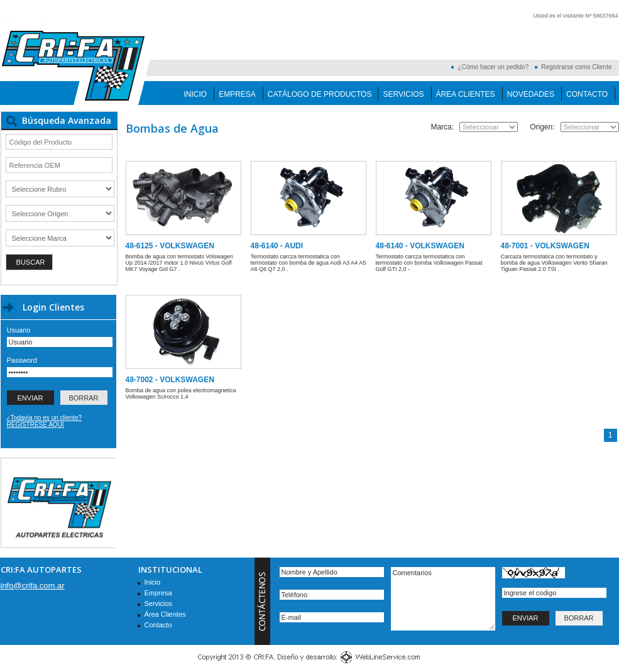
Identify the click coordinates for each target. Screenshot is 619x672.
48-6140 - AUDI (277, 246)
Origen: (542, 127)
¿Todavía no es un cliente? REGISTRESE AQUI (45, 421)
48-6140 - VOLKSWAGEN (420, 246)
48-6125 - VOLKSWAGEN (170, 246)
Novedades (531, 94)
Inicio (196, 94)
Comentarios (443, 599)
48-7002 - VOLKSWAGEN (170, 380)
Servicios (403, 94)
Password (22, 360)
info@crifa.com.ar (33, 586)
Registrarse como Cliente (576, 67)
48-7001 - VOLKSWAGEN (545, 246)
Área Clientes (466, 94)
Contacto (587, 94)
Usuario (19, 330)
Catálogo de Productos (320, 94)
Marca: (442, 127)
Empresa (237, 94)
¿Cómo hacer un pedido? (493, 67)
